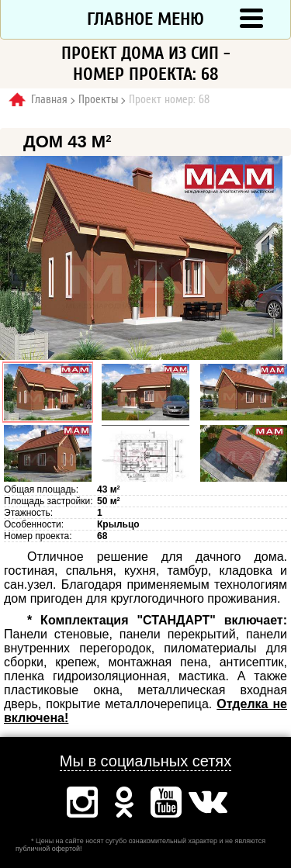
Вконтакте (208, 802)
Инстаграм (82, 802)
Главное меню (145, 19)
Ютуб (166, 802)
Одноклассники (124, 802)
